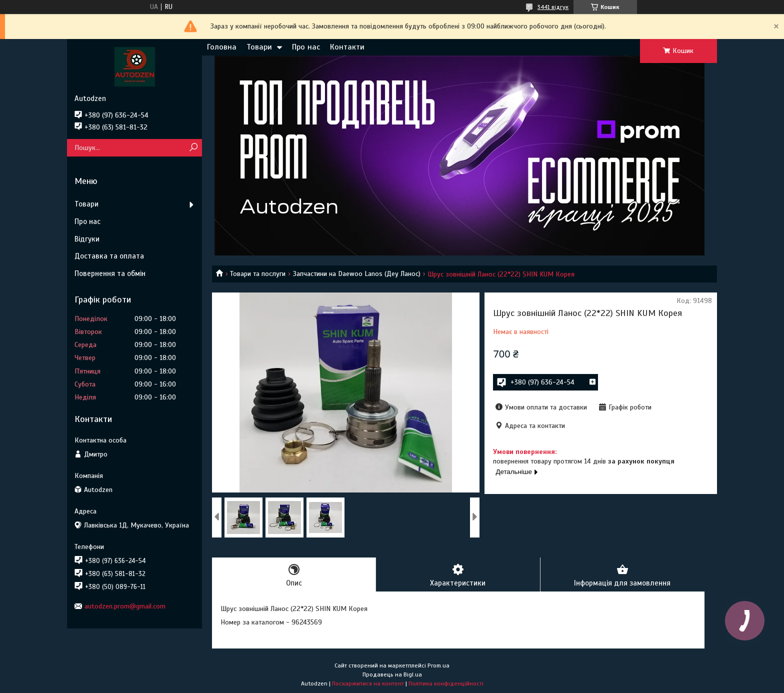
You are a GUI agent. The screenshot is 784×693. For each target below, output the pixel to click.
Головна (222, 47)
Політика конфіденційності (446, 683)
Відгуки (87, 239)
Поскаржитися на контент (368, 683)
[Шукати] (193, 148)
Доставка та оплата (109, 256)
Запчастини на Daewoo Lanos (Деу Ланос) (357, 274)
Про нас (306, 47)
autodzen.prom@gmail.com (125, 606)
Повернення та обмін (110, 273)
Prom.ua (438, 665)
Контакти (347, 47)
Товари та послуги (258, 274)
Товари (259, 47)
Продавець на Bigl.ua (392, 674)
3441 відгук (553, 7)
